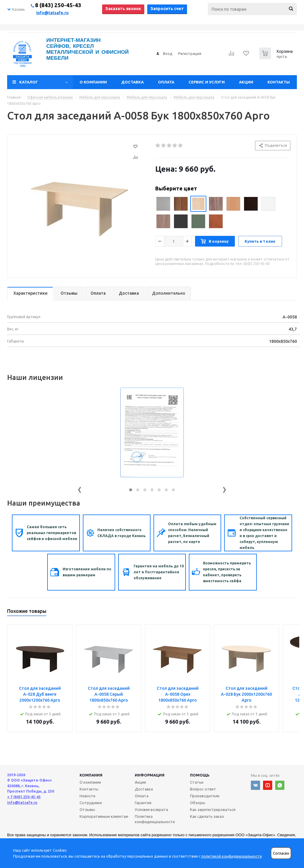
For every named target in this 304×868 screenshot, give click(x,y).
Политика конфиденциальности (155, 819)
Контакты (279, 82)
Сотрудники (91, 803)
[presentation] (80, 489)
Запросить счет (167, 9)
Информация (150, 775)
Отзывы (87, 809)
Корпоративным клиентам (104, 816)
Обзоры (198, 803)
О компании (93, 82)
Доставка (132, 82)
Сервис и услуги (207, 82)
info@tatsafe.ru (52, 13)
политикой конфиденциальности (232, 856)
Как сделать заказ (207, 816)
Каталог (29, 82)
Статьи (197, 782)
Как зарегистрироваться (213, 809)
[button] (131, 490)
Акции (246, 82)
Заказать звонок (123, 9)
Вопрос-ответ (203, 789)
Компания (91, 775)
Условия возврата (151, 809)
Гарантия (143, 803)
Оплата (166, 82)
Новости (87, 796)
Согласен (281, 853)
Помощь (200, 775)
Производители (205, 796)
